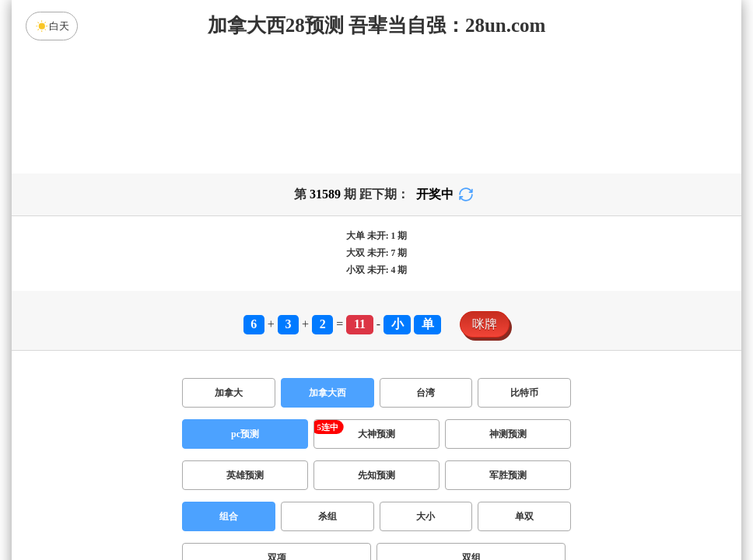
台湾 (426, 393)
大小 (426, 516)
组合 (229, 516)
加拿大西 (327, 393)
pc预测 (245, 434)
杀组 (327, 516)
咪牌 (485, 324)
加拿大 (229, 393)
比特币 (524, 393)
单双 (524, 516)
